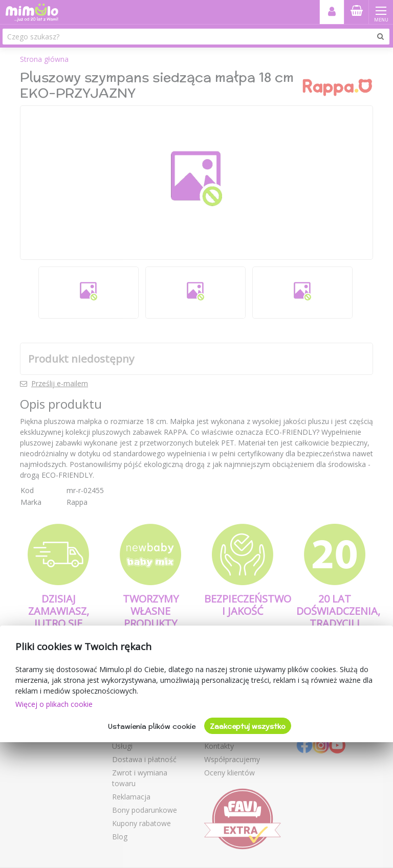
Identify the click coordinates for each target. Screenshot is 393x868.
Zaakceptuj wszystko (248, 726)
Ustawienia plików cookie (152, 726)
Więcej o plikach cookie (54, 704)
